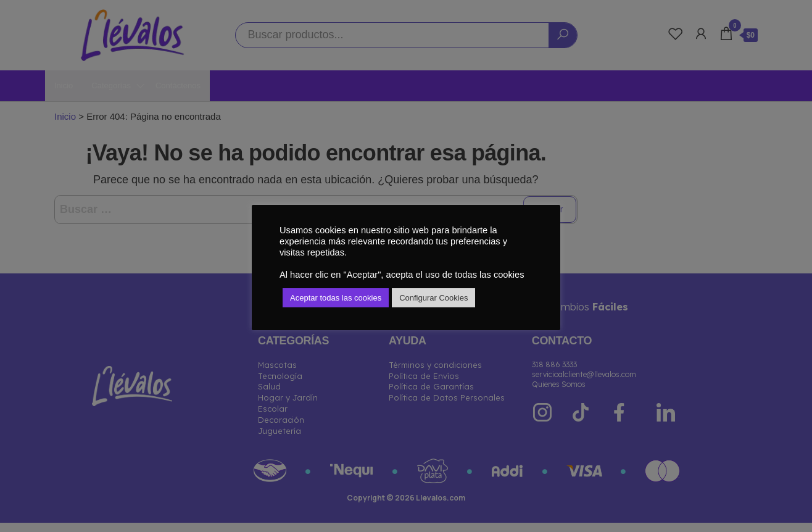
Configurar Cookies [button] (433, 298)
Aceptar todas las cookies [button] (336, 298)
